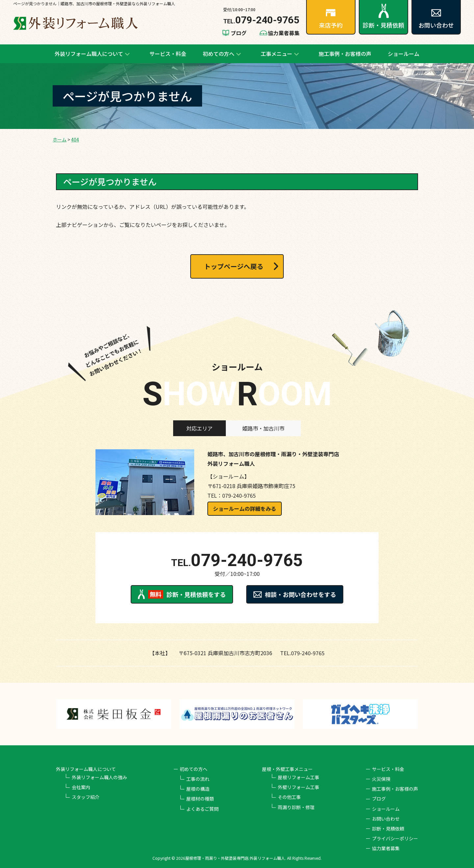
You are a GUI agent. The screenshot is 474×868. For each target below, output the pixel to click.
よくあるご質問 (202, 809)
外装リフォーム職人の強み (99, 777)
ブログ (239, 33)
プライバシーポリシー (395, 838)
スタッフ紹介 (86, 797)
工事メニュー (276, 54)
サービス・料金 (168, 54)
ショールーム (404, 54)
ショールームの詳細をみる (245, 508)
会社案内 (81, 787)
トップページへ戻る (234, 266)
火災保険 (381, 779)
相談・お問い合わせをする (295, 594)
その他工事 (289, 797)
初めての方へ (219, 54)
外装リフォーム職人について (89, 54)
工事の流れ (198, 779)
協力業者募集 (284, 33)
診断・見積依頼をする (182, 594)
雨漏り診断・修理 (296, 807)
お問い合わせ (436, 19)
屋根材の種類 (200, 799)
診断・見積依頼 (383, 16)
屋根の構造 (198, 789)
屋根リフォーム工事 (299, 777)
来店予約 (331, 19)
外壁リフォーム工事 (299, 787)
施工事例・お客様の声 (345, 54)
